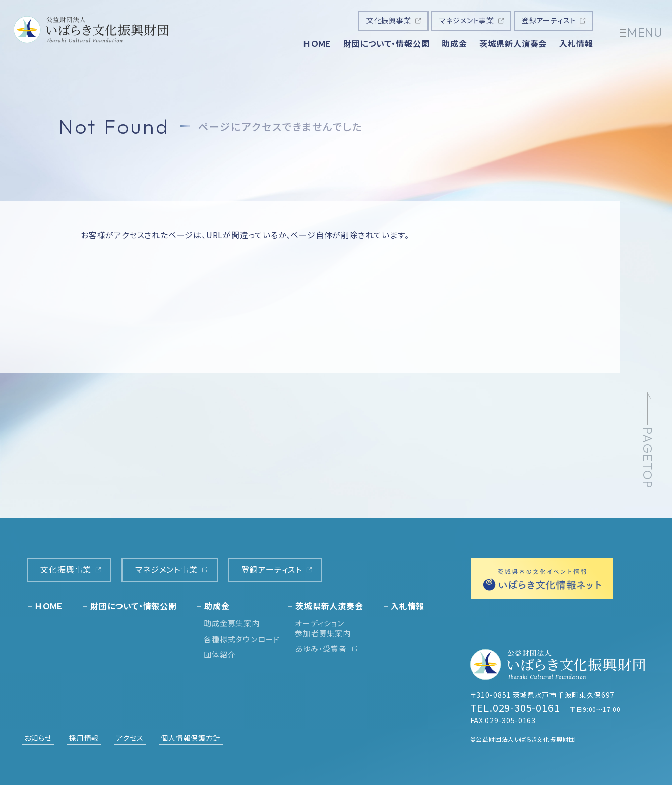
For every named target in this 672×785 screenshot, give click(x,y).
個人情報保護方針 (191, 738)
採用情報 (84, 738)
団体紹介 (220, 655)
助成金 (454, 43)
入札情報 (576, 43)
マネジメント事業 (467, 20)
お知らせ (38, 738)
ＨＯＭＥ (317, 43)
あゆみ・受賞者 (321, 649)
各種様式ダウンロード (242, 639)
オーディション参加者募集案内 (323, 628)
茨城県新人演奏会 (513, 43)
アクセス (130, 738)
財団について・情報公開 (387, 43)
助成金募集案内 (232, 623)
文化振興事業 (389, 20)
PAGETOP (648, 458)
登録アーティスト (549, 20)
